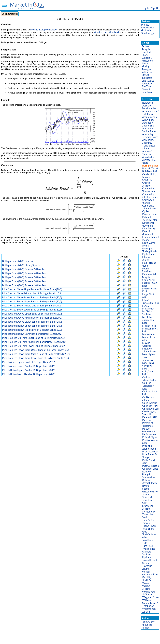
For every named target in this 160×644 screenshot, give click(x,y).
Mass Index (148, 309)
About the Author (147, 626)
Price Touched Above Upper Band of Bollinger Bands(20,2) (32, 314)
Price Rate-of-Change (149, 456)
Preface (145, 25)
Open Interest (149, 403)
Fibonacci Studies (147, 259)
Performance (149, 434)
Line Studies (148, 81)
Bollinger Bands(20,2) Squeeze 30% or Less (24, 277)
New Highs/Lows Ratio (148, 371)
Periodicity (147, 84)
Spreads (146, 494)
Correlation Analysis (148, 201)
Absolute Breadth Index (149, 107)
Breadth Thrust (150, 168)
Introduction (148, 27)
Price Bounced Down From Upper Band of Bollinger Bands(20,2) (36, 350)
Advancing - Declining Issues (150, 136)
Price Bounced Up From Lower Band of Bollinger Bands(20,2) (34, 346)
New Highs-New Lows (148, 364)
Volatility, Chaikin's (147, 579)
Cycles (146, 211)
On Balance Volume (148, 399)
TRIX (145, 543)
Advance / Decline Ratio (149, 130)
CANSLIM (147, 180)
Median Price (149, 326)
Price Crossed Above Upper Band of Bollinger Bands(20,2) (32, 289)
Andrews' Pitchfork (147, 153)
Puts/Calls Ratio (151, 466)
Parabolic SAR (150, 417)
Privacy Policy (56, 640)
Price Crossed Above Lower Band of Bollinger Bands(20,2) (32, 297)
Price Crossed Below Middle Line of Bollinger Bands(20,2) (32, 306)
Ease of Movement (147, 233)
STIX (145, 503)
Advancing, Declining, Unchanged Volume (149, 144)
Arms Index (148, 157)
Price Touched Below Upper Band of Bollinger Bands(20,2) (32, 326)
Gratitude (146, 30)
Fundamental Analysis (149, 276)
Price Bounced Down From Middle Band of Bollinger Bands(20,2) (36, 354)
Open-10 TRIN (150, 406)
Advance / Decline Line (148, 124)
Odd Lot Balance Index (149, 379)
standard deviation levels (107, 32)
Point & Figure (150, 437)
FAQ (108, 640)
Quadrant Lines (150, 469)
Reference (148, 103)
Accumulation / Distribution (150, 113)
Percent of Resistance (147, 424)
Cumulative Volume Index (149, 207)
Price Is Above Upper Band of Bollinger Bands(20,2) (29, 362)
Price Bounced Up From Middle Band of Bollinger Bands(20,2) (34, 342)
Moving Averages (146, 68)
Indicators (147, 72)
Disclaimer (41, 640)
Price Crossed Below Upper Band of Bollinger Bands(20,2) (32, 301)
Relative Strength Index (149, 482)
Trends (145, 63)
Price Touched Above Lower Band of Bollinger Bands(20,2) (32, 322)
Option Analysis (150, 409)
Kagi (144, 291)
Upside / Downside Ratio (150, 559)
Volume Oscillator (147, 587)
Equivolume (148, 254)
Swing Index (149, 512)
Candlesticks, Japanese (149, 176)
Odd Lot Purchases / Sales (148, 386)
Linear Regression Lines (150, 301)
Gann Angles (149, 280)
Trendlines (147, 540)
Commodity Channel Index (149, 190)
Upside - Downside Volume (147, 566)
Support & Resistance (147, 59)
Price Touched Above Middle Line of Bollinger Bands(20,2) (32, 318)
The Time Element (146, 88)
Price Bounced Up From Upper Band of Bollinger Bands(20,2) (34, 338)
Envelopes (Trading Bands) (150, 250)
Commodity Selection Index (150, 196)
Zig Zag (146, 612)
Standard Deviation (147, 499)
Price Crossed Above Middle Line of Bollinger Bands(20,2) (32, 293)
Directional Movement (148, 224)
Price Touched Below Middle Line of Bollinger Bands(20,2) (32, 330)
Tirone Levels (149, 526)
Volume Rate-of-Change (149, 593)
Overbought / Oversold (149, 413)
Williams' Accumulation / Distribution (150, 603)
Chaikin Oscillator (147, 184)
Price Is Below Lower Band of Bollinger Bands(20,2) (29, 374)
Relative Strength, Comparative (148, 474)
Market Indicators (147, 76)
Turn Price (148, 546)
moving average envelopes (44, 30)
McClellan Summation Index (148, 320)
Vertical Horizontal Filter (150, 573)
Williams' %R (149, 609)
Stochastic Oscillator (147, 507)
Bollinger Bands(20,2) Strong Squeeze (22, 265)
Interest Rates (149, 289)
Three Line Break (147, 516)
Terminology (148, 33)
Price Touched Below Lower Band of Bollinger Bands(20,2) (32, 334)
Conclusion (147, 92)
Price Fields (147, 52)
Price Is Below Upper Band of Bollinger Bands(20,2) (29, 370)
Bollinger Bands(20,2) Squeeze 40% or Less (24, 273)
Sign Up (155, 8)
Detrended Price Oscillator (149, 218)
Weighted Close (150, 597)
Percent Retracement (148, 430)
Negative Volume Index (149, 350)
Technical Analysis (146, 48)
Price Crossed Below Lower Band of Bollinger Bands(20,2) (32, 310)
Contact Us (118, 640)
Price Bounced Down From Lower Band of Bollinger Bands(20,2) (35, 358)
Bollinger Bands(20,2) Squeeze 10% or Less (24, 285)
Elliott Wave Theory (148, 244)
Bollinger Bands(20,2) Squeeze (18, 261)
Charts (145, 55)
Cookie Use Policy (94, 640)
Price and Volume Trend (149, 447)
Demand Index (150, 214)
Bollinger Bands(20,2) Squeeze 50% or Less (24, 269)
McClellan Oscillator (147, 313)
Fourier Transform (147, 270)
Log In (146, 8)
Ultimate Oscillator (147, 553)
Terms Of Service (74, 640)
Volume (146, 583)
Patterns (147, 420)
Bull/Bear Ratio (150, 171)
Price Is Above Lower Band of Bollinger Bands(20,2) (29, 366)
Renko (146, 486)
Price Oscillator (150, 452)
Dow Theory (149, 228)
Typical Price (149, 549)
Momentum (148, 334)
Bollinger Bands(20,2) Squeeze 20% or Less (24, 281)
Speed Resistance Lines (150, 490)
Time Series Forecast (148, 522)
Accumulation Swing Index (149, 118)
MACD (146, 306)
